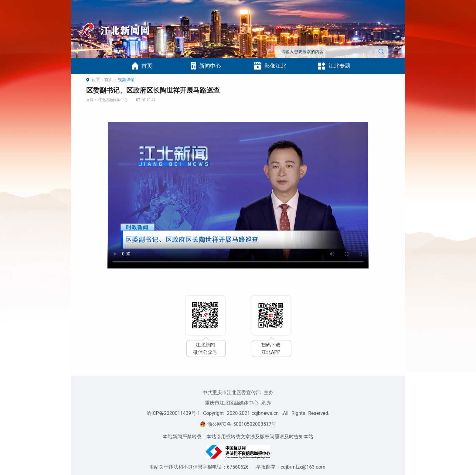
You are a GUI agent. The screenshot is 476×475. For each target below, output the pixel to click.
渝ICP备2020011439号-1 (173, 413)
